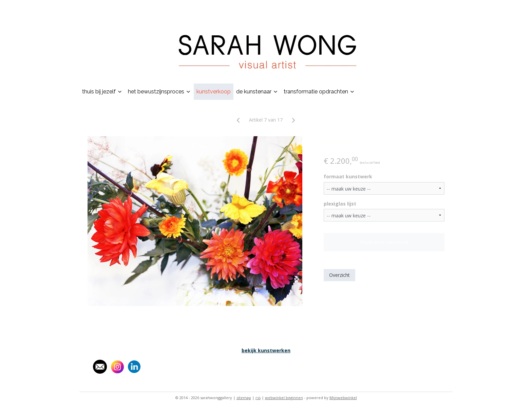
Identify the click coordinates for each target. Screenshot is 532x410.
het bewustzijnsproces (159, 92)
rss (258, 398)
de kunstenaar (257, 92)
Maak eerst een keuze (384, 242)
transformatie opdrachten (319, 92)
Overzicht (339, 275)
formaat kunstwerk (348, 176)
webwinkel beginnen (284, 398)
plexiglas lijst (340, 204)
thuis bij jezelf (102, 92)
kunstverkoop (214, 92)
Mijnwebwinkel (343, 398)
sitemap (244, 398)
